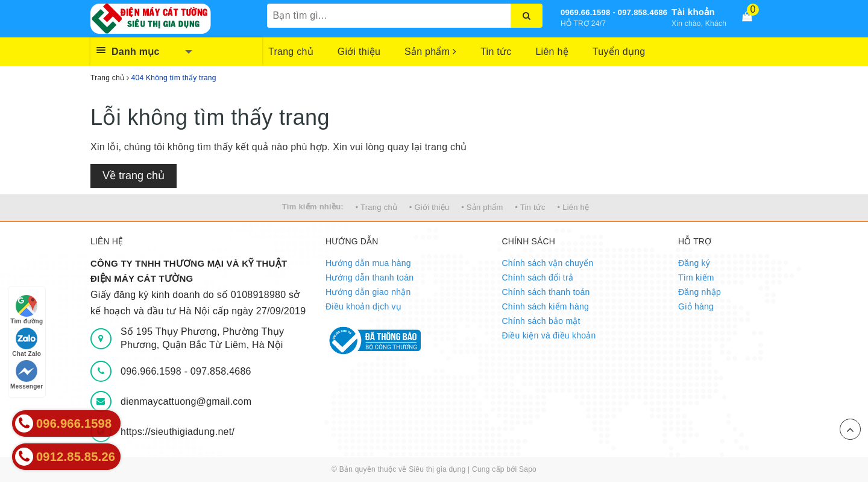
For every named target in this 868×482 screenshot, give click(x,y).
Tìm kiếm (696, 277)
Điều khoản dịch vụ (363, 306)
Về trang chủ (134, 176)
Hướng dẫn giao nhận (368, 292)
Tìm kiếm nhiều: (313, 207)
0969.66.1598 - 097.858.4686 (614, 12)
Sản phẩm (430, 52)
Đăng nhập (700, 292)
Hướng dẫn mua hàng (368, 263)
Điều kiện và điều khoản (549, 335)
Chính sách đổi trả (538, 277)
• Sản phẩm (482, 207)
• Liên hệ (574, 207)
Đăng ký (694, 263)
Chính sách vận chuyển (548, 263)
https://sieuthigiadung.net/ (178, 432)
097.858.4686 (221, 371)
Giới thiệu (359, 52)
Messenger (27, 375)
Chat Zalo (27, 342)
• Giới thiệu (429, 207)
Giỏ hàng (696, 306)
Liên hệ (552, 52)
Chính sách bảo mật (541, 321)
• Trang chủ (377, 207)
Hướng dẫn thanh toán (370, 277)
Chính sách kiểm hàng (546, 306)
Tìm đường (27, 310)
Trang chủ (291, 52)
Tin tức (496, 52)
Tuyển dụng (619, 52)
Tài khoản (693, 12)
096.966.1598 (153, 371)
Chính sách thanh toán (546, 292)
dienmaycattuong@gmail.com (186, 401)
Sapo (528, 469)
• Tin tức (530, 207)
